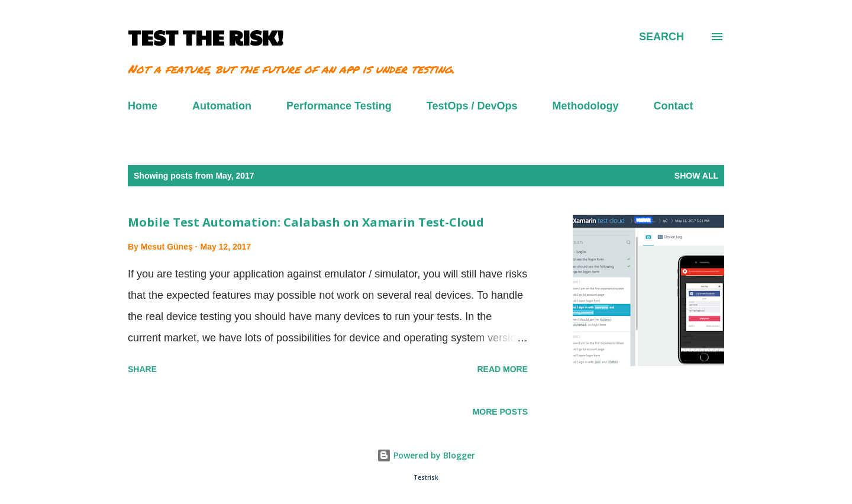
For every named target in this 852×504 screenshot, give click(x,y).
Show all (696, 176)
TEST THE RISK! (205, 37)
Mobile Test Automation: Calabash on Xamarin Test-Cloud (306, 222)
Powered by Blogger (426, 455)
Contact (674, 106)
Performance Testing (339, 106)
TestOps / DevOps (472, 106)
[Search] (661, 37)
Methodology (586, 106)
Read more (502, 369)
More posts (500, 412)
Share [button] (142, 369)
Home (143, 106)
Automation (222, 106)
